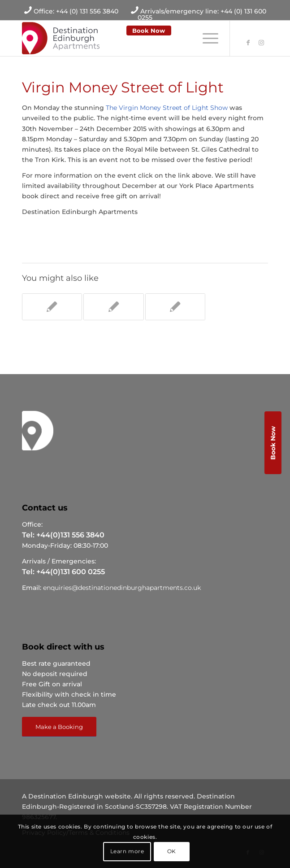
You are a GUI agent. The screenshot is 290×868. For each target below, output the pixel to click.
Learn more (127, 851)
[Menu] (206, 38)
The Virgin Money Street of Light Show (167, 108)
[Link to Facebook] (248, 43)
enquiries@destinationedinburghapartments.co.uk (122, 588)
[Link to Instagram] (261, 43)
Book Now (149, 31)
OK (172, 851)
